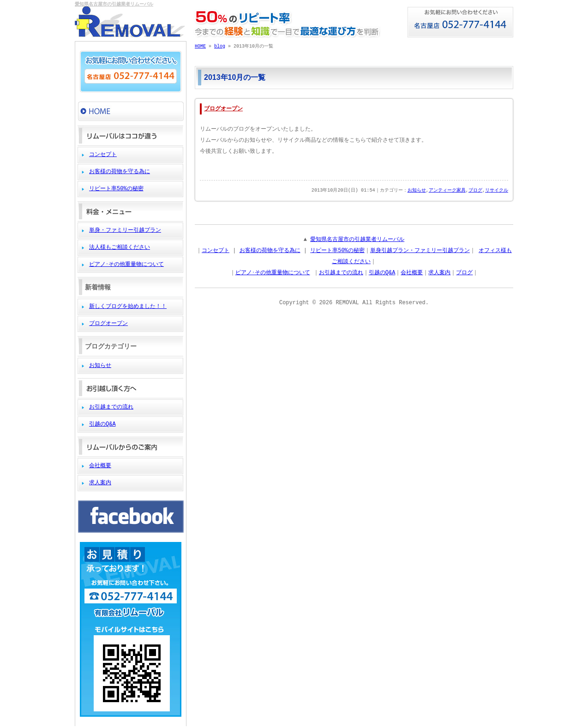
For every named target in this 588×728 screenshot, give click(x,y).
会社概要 (100, 466)
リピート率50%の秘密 (116, 189)
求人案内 (100, 483)
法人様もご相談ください (120, 247)
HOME (200, 47)
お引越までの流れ (111, 407)
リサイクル (497, 191)
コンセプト (103, 154)
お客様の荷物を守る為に (120, 171)
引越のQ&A (102, 424)
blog (220, 47)
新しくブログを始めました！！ (128, 306)
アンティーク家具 (447, 191)
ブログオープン (108, 323)
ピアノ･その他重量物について (126, 264)
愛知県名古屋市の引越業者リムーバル (114, 5)
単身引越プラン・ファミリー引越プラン (420, 250)
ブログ (475, 191)
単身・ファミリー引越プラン (125, 230)
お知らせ (100, 365)
